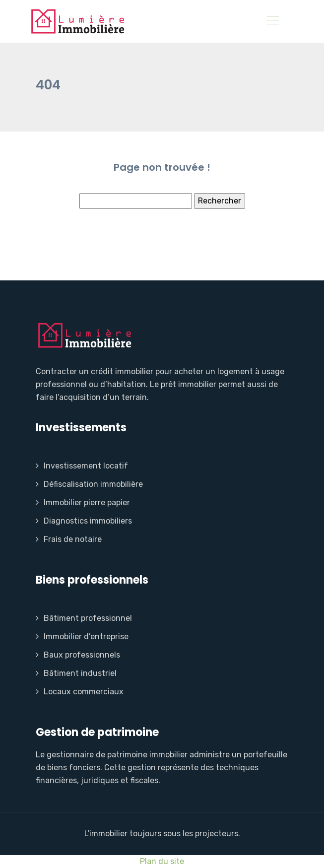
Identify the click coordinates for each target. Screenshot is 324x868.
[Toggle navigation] (272, 21)
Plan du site (162, 861)
